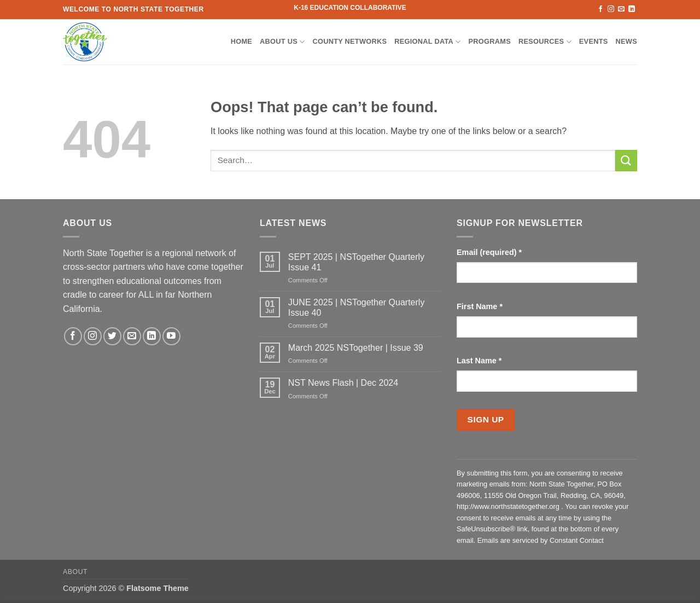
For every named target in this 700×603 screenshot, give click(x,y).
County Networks (349, 41)
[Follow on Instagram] (611, 9)
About (75, 572)
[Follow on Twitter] (112, 336)
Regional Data (427, 42)
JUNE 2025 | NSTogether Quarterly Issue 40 (357, 308)
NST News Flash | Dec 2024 (343, 383)
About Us (282, 42)
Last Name (479, 361)
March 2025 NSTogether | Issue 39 (356, 348)
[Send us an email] (621, 9)
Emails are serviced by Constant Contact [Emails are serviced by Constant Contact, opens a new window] (541, 540)
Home (241, 41)
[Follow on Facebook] (600, 9)
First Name (480, 306)
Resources (545, 42)
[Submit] (626, 161)
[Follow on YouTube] (171, 336)
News (626, 41)
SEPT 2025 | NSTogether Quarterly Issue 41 (356, 262)
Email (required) (489, 252)
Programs (490, 41)
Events (594, 41)
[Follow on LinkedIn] (632, 9)
